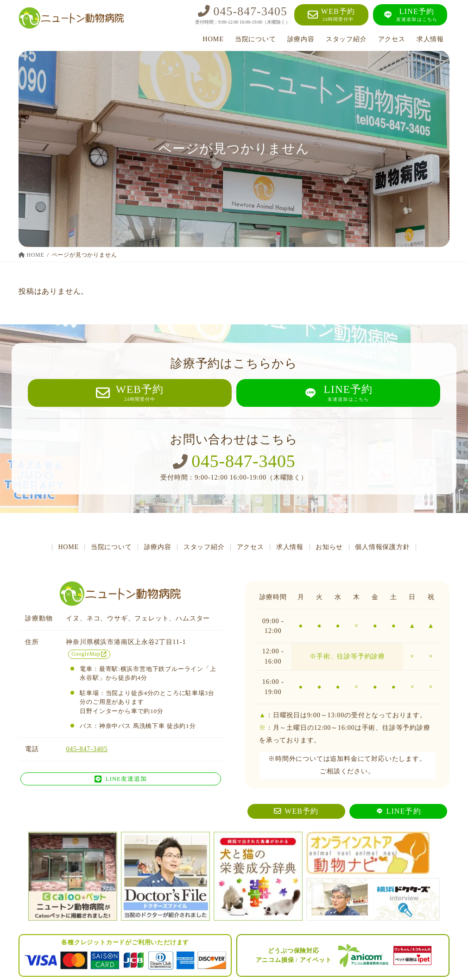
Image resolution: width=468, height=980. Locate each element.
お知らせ (333, 548)
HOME (63, 548)
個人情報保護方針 (387, 548)
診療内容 (155, 548)
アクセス (251, 548)
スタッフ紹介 (203, 548)
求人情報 (292, 548)
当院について (108, 548)
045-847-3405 (234, 462)
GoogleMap (89, 655)
